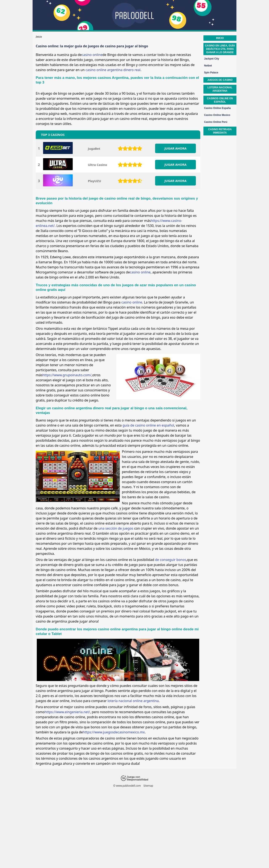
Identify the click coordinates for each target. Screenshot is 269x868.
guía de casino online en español (148, 425)
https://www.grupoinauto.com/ (67, 375)
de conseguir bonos (171, 560)
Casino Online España (217, 108)
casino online (92, 55)
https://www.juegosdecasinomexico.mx (114, 732)
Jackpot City (212, 59)
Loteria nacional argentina (220, 89)
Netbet (208, 66)
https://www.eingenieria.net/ (67, 712)
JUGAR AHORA (175, 148)
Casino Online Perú (216, 122)
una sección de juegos (116, 528)
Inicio (220, 38)
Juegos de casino (220, 80)
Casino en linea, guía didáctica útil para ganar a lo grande (220, 49)
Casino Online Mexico (217, 115)
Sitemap (148, 786)
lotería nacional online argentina (133, 701)
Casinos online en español (220, 100)
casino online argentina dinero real (113, 70)
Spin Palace (211, 73)
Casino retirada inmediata (220, 131)
